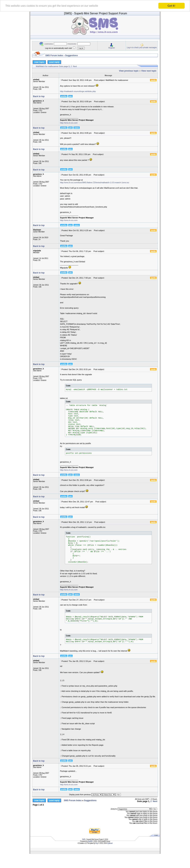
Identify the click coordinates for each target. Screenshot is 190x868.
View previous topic (129, 71)
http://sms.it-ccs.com (69, 123)
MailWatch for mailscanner (47, 66)
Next (75, 66)
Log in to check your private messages (142, 48)
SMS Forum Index (54, 55)
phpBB (90, 841)
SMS (84, 839)
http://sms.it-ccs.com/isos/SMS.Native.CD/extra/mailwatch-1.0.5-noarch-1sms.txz (95, 182)
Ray (97, 843)
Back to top (39, 96)
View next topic (149, 71)
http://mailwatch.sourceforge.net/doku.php (78, 91)
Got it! (171, 6)
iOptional (110, 843)
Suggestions (72, 55)
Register (112, 48)
